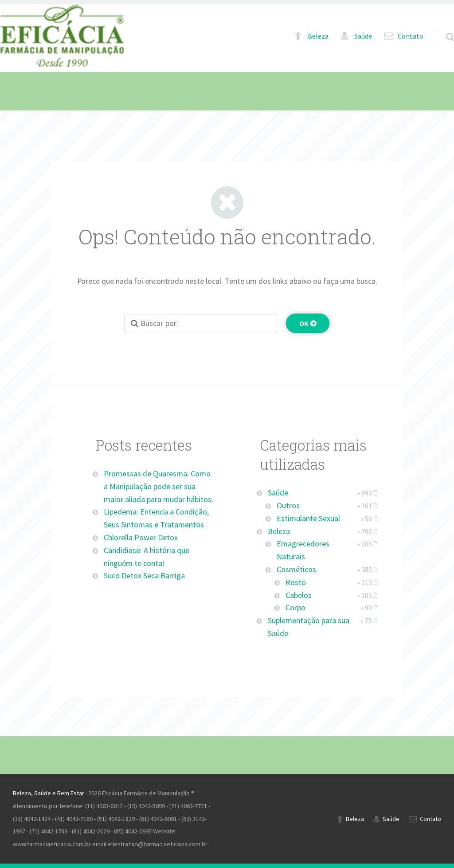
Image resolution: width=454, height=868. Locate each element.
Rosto (296, 582)
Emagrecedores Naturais (303, 550)
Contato (411, 36)
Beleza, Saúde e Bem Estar (49, 793)
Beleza (318, 36)
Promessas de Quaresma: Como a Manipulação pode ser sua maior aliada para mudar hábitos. (159, 486)
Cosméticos (296, 569)
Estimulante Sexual (308, 518)
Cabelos (299, 595)
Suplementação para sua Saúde (309, 627)
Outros (288, 505)
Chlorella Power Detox (141, 537)
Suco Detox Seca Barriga (144, 575)
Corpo (295, 607)
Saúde (363, 36)
